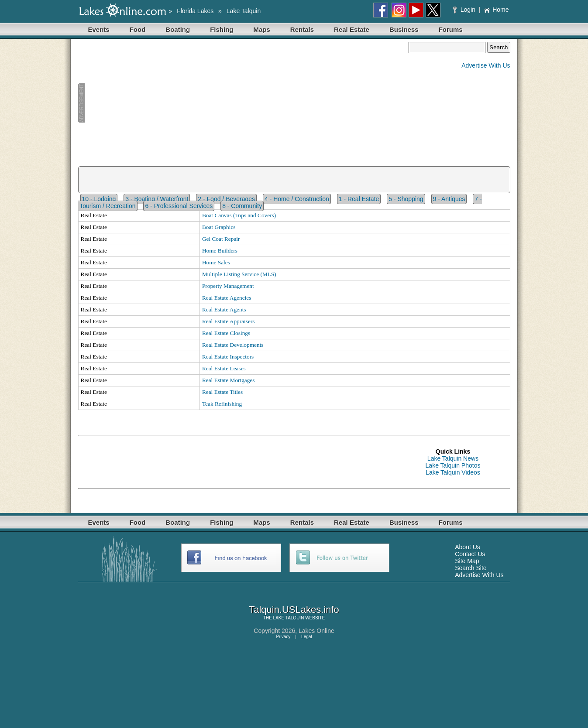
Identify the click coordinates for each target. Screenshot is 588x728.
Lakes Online (316, 631)
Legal (306, 637)
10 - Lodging (99, 199)
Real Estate (352, 29)
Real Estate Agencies (227, 298)
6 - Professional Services (179, 206)
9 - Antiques (449, 199)
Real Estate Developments (233, 345)
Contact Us (470, 554)
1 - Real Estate (359, 199)
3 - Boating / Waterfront (157, 199)
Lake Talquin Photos (453, 465)
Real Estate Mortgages (229, 380)
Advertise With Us (486, 65)
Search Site (471, 568)
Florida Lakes (195, 11)
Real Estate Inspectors (228, 357)
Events (99, 29)
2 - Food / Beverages (226, 199)
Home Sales (216, 262)
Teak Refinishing (222, 404)
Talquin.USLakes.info (294, 610)
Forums (451, 29)
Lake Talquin (244, 11)
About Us (468, 547)
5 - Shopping (406, 199)
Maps (262, 29)
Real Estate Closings (226, 333)
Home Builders (220, 251)
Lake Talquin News (453, 458)
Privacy (283, 637)
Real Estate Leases (224, 368)
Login (465, 10)
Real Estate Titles (222, 392)
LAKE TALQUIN (289, 618)
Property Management (228, 286)
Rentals (302, 29)
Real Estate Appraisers (229, 321)
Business (404, 29)
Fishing (222, 29)
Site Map (467, 561)
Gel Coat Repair (221, 239)
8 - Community (242, 206)
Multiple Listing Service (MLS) (239, 274)
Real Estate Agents (224, 309)
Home (496, 10)
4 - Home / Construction (297, 199)
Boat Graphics (219, 227)
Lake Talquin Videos (453, 472)
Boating (178, 29)
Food (138, 29)
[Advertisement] (244, 103)
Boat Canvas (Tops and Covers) (239, 215)
